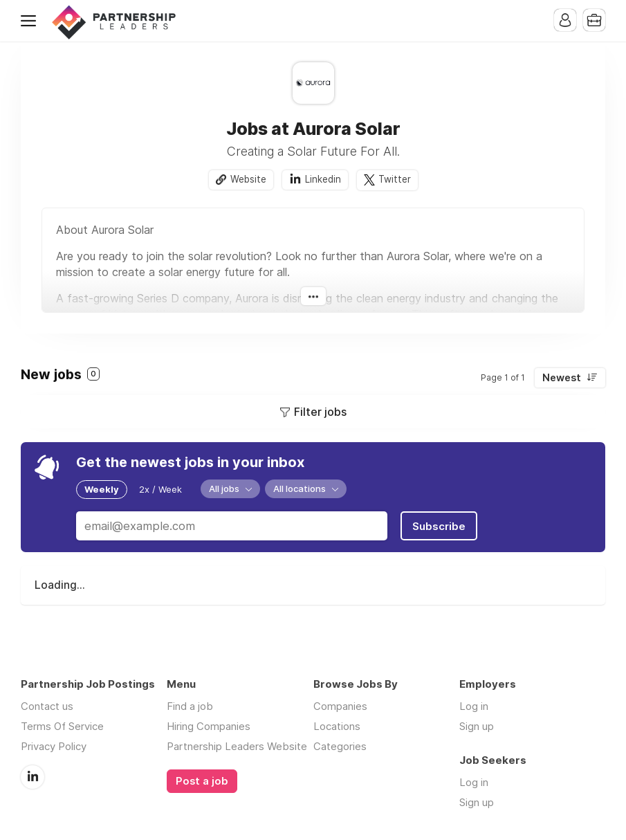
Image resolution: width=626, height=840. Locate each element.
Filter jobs (320, 412)
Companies (340, 706)
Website (248, 179)
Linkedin (323, 179)
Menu (31, 21)
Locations (337, 726)
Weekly (102, 489)
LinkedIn (33, 777)
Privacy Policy (54, 746)
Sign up (477, 726)
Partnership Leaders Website (237, 746)
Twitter (395, 179)
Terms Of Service (62, 726)
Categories (340, 746)
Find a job (190, 706)
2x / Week (160, 489)
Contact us (47, 706)
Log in (474, 706)
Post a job (202, 781)
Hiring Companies (209, 726)
